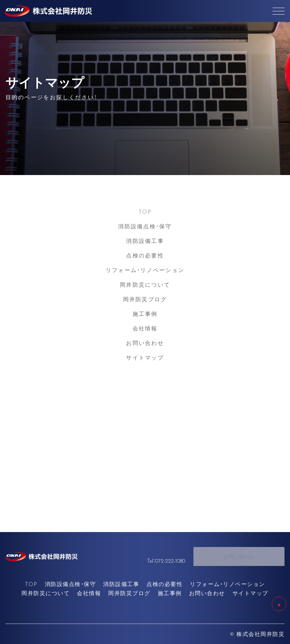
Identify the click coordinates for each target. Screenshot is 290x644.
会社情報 (145, 328)
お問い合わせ (145, 343)
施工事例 (145, 314)
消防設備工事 (145, 241)
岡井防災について (145, 284)
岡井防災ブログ (145, 299)
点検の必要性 (145, 255)
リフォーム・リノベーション (145, 270)
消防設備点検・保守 (145, 226)
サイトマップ (145, 357)
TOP (145, 212)
